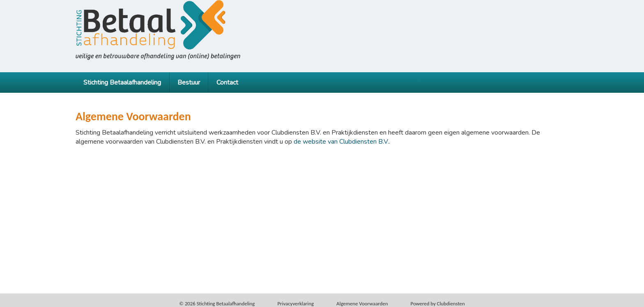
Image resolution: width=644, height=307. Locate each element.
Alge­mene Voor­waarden (362, 304)
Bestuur (189, 82)
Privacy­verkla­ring (296, 304)
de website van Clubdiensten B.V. (341, 142)
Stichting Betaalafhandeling (122, 82)
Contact (227, 82)
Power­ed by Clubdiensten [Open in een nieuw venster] (438, 304)
